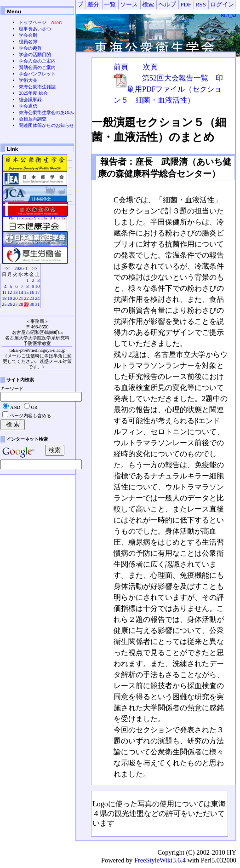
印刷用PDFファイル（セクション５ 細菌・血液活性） (168, 89)
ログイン (222, 5)
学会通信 (28, 106)
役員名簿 (28, 42)
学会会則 (28, 35)
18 (4, 298)
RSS (201, 5)
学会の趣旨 (30, 48)
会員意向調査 (33, 119)
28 (21, 304)
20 (15, 298)
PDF (186, 5)
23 (32, 298)
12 (10, 292)
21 (21, 298)
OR (34, 407)
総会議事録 (30, 100)
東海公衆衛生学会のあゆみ (46, 112)
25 (4, 304)
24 (37, 298)
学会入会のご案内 (37, 61)
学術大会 (28, 80)
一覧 (110, 5)
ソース (129, 5)
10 (37, 286)
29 (26, 304)
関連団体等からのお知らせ (46, 125)
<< (7, 268)
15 (26, 292)
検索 (148, 5)
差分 (93, 5)
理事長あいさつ (35, 29)
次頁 (150, 67)
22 (26, 298)
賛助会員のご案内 (37, 67)
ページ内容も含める (30, 416)
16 (32, 292)
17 (37, 292)
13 (15, 292)
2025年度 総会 (33, 93)
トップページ (33, 22)
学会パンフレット (37, 74)
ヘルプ (167, 5)
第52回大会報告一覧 (175, 78)
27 (15, 304)
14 (21, 292)
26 (10, 304)
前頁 (121, 67)
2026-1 (21, 268)
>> (35, 268)
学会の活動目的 (35, 55)
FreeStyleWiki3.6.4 (160, 860)
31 (37, 304)
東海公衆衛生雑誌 (37, 87)
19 (10, 298)
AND (15, 407)
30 (32, 304)
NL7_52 (229, 15)
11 (5, 292)
